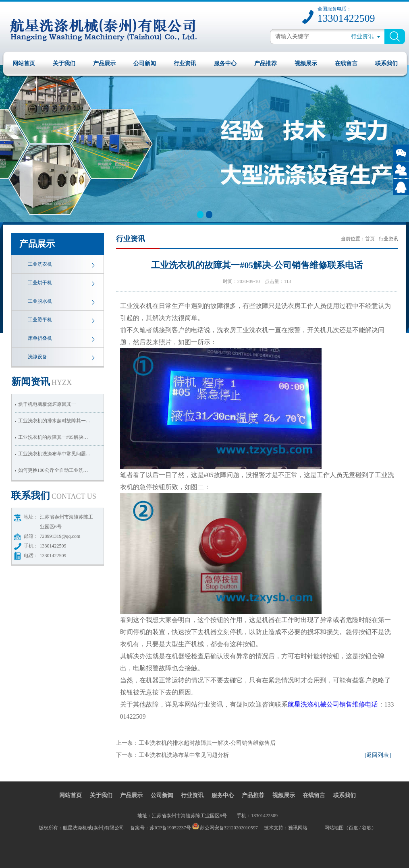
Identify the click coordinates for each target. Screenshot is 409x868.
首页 (370, 239)
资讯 (42, 382)
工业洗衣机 (40, 264)
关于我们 (64, 63)
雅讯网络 (298, 828)
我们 (54, 496)
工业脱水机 (40, 301)
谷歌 (367, 828)
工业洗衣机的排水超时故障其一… (54, 421)
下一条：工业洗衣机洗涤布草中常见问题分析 (172, 755)
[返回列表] (378, 755)
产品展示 (104, 63)
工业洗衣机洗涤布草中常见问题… (54, 454)
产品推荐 (266, 63)
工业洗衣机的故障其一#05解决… (53, 437)
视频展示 (306, 63)
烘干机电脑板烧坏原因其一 (47, 404)
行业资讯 (185, 63)
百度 (353, 828)
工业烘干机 (40, 283)
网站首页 (24, 63)
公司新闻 (145, 63)
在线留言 (346, 63)
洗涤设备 (37, 357)
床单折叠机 (40, 338)
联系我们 (386, 63)
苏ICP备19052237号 (171, 828)
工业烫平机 (40, 320)
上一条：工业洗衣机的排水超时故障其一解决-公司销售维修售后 (196, 743)
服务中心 (225, 63)
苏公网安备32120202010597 (229, 828)
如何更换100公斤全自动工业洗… (53, 470)
